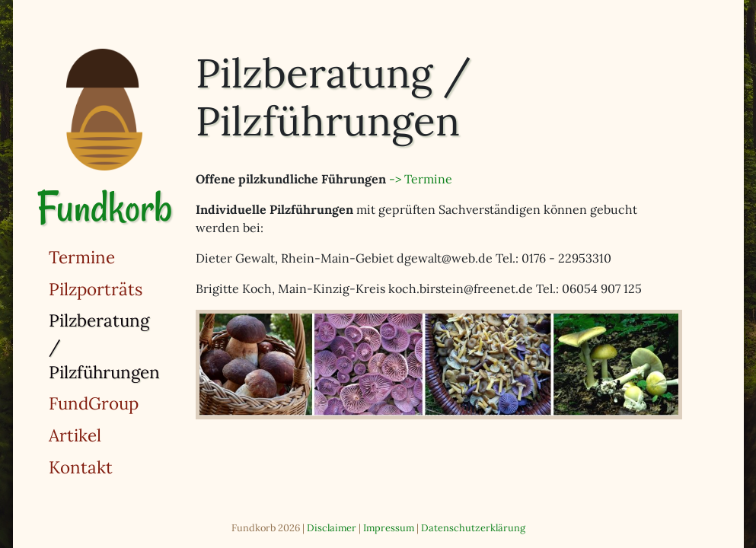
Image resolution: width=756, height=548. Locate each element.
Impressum (389, 528)
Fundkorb (104, 207)
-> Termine (421, 179)
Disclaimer (332, 528)
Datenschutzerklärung (473, 528)
